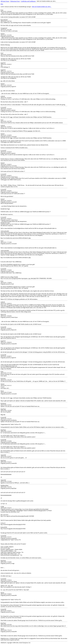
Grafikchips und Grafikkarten (28, 1)
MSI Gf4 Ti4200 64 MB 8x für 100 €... (42, 7)
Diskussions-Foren (15, 1)
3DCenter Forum (5, 1)
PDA (2, 4)
